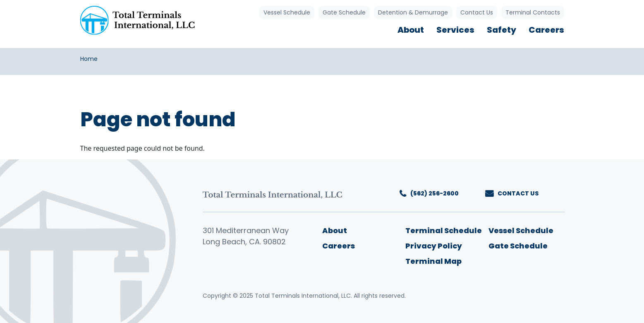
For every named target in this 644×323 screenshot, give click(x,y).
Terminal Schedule (444, 230)
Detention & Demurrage (413, 12)
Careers (546, 30)
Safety (502, 30)
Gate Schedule (344, 12)
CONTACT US (518, 193)
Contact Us (477, 12)
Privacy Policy (434, 246)
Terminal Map (433, 261)
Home (89, 59)
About (411, 30)
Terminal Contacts (533, 12)
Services (455, 30)
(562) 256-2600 (435, 193)
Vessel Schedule (287, 12)
